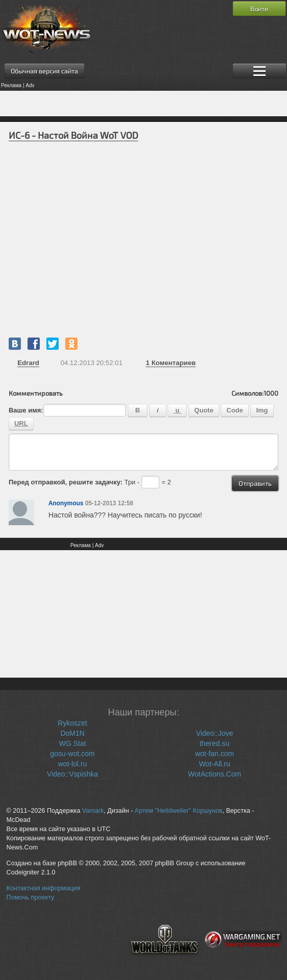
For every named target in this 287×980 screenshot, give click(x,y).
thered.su (215, 743)
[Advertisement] (143, 104)
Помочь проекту (31, 897)
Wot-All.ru (214, 764)
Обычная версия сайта (44, 71)
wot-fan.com (215, 754)
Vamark (93, 811)
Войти (259, 9)
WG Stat (73, 743)
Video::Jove (214, 733)
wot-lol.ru (73, 764)
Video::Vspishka (72, 774)
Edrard (28, 363)
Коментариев (171, 363)
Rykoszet (72, 723)
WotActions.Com (215, 774)
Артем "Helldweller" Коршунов (178, 811)
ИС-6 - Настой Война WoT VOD (73, 135)
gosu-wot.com (73, 754)
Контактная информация (44, 888)
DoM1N (72, 733)
